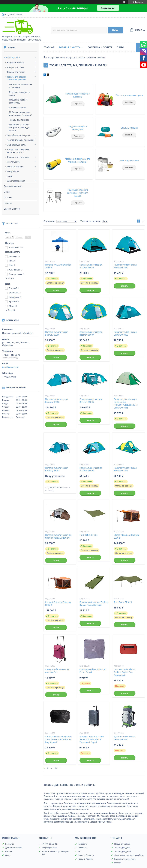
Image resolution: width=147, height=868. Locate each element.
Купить (56, 290)
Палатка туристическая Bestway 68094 (57, 469)
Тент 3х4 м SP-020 (123, 602)
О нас (7, 192)
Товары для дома (15, 67)
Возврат (9, 851)
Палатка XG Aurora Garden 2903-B (58, 266)
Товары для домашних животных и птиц (18, 151)
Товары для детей (16, 72)
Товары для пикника (19, 120)
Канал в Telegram (86, 855)
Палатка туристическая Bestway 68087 (91, 333)
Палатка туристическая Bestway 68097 (125, 469)
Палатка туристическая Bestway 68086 (57, 333)
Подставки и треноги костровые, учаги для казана (20, 128)
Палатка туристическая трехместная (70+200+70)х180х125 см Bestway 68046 (126, 403)
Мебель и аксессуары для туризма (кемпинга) (78, 160)
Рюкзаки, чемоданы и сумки (129, 95)
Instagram (82, 844)
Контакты (9, 844)
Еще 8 (11, 278)
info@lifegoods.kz (11, 367)
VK (79, 851)
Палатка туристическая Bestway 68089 (125, 266)
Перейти (78, 104)
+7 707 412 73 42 (49, 844)
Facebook (82, 848)
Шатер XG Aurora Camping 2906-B (127, 536)
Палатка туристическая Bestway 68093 (57, 401)
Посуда (118, 863)
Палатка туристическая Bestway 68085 (91, 266)
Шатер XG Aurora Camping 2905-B (58, 604)
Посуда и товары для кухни (20, 140)
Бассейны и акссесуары (125, 859)
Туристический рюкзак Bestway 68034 (124, 738)
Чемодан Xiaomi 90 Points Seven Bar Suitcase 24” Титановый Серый (92, 739)
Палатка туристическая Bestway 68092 (125, 333)
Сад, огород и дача (16, 145)
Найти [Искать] (115, 30)
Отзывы (8, 197)
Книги (10, 176)
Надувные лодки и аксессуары (78, 128)
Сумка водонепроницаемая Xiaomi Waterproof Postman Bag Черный (58, 739)
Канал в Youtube (85, 859)
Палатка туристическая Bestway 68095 (91, 401)
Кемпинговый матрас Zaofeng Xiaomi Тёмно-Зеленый (94, 604)
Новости (8, 203)
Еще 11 (12, 310)
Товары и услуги (12, 57)
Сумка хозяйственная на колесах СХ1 (57, 671)
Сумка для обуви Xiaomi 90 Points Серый (93, 671)
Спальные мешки (18, 108)
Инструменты (13, 162)
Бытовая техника (15, 167)
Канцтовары (13, 171)
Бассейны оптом (12, 209)
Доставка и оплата (13, 186)
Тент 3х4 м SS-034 (88, 535)
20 (56, 768)
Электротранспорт (16, 181)
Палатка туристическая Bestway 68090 (91, 469)
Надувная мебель (16, 63)
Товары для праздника (18, 157)
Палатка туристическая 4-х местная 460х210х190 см (58, 536)
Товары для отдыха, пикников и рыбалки (17, 78)
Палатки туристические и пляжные (78, 95)
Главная (49, 47)
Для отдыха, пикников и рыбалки (129, 855)
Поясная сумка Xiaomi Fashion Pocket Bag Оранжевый (124, 672)
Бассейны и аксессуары (19, 135)
